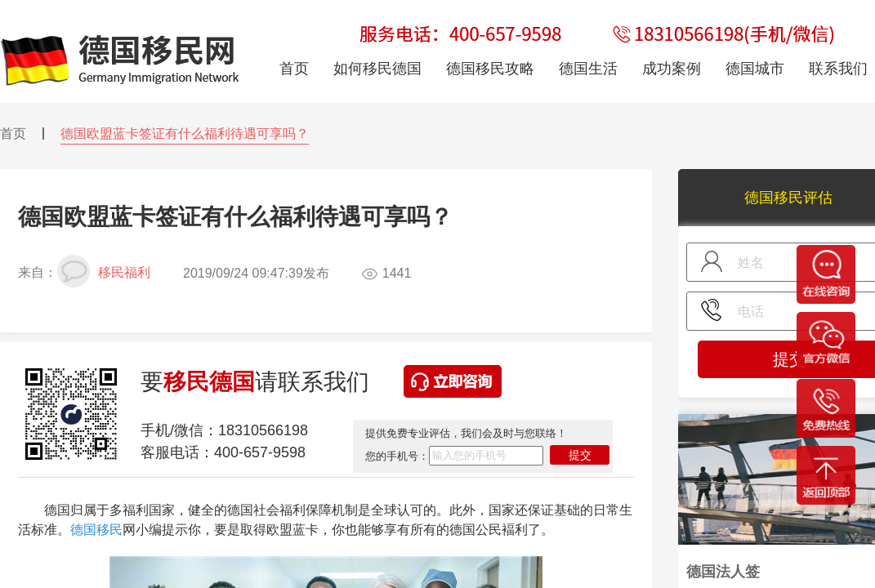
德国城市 (755, 69)
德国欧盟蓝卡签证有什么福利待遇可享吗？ (185, 134)
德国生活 (588, 69)
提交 (580, 455)
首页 (13, 134)
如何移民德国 (377, 69)
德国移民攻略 (490, 69)
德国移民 (96, 530)
